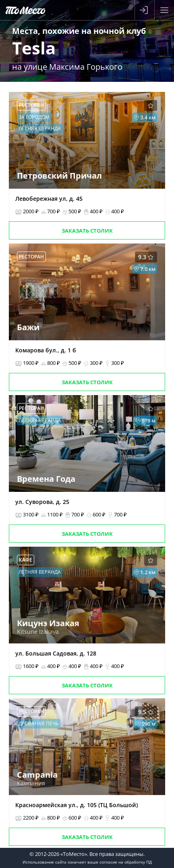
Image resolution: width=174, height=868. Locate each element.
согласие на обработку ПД (126, 862)
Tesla (34, 48)
